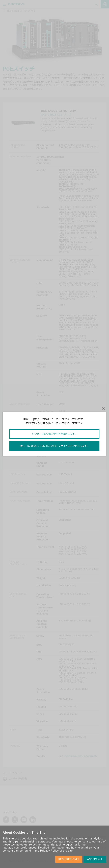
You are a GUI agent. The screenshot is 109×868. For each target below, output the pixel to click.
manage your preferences (20, 848)
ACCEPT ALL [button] (95, 859)
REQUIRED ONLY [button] (69, 859)
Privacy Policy (49, 851)
